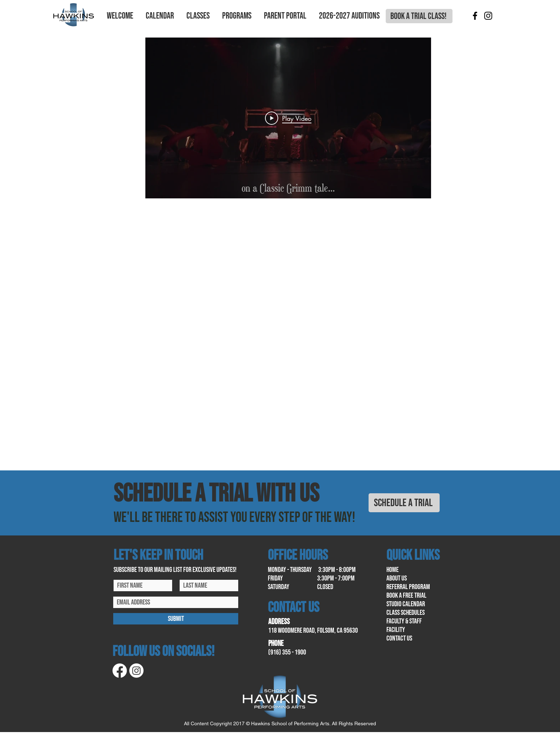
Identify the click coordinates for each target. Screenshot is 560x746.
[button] (120, 16)
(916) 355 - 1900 (287, 652)
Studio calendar (406, 604)
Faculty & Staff (404, 621)
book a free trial (406, 596)
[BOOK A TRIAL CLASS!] (419, 16)
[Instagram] (488, 16)
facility (396, 630)
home (392, 570)
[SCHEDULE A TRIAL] (404, 503)
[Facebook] (475, 16)
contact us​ (399, 638)
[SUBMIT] (176, 619)
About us (397, 578)
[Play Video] (288, 118)
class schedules (406, 613)
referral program (408, 587)
